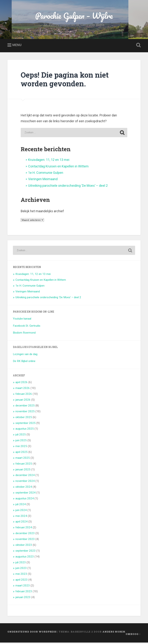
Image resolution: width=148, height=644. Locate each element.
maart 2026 (23, 389)
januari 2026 (23, 401)
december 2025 (25, 407)
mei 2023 (21, 575)
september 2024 (26, 494)
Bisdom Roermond (24, 334)
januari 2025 (23, 471)
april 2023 (22, 581)
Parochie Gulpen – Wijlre (74, 16)
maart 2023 (23, 587)
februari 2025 (24, 465)
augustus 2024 (25, 500)
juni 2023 (21, 569)
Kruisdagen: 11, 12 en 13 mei (49, 161)
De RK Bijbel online (24, 363)
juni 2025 (21, 442)
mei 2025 (21, 448)
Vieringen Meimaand (43, 180)
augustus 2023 (25, 558)
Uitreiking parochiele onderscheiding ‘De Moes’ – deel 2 (68, 187)
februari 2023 (24, 593)
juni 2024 (21, 512)
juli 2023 (21, 564)
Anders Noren (114, 633)
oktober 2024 (24, 488)
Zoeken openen (138, 47)
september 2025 (26, 424)
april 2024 (22, 523)
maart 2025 (23, 459)
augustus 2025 (25, 430)
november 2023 (25, 541)
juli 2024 (21, 506)
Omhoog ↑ (133, 635)
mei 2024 (21, 517)
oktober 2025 (24, 419)
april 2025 (22, 453)
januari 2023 (23, 599)
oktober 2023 (24, 546)
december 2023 (25, 535)
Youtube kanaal (22, 320)
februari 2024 (24, 529)
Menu (17, 47)
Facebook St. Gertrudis (27, 327)
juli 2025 (21, 436)
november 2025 (25, 413)
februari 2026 (24, 395)
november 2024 (25, 482)
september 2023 (26, 552)
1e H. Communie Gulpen (46, 174)
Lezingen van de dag (25, 355)
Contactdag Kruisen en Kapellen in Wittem (58, 168)
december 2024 (25, 477)
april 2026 (22, 384)
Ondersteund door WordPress (32, 633)
